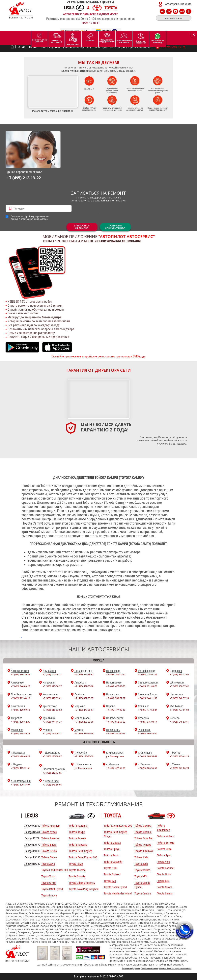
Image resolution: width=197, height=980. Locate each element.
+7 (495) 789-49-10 (20, 698)
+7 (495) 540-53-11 (179, 722)
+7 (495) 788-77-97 (116, 698)
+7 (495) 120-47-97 (20, 785)
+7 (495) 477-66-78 (179, 768)
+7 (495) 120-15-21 (52, 674)
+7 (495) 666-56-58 (147, 768)
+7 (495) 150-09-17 (52, 733)
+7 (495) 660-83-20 (147, 733)
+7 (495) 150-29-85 (20, 674)
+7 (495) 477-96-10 (116, 710)
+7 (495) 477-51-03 (179, 710)
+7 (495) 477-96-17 (84, 710)
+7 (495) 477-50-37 (52, 686)
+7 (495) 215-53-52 (52, 710)
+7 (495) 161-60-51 (116, 733)
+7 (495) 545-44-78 (20, 733)
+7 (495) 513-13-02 (179, 674)
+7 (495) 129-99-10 (20, 710)
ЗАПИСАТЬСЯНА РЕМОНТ (82, 227)
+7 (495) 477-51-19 (84, 733)
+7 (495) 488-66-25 (20, 756)
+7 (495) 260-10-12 (116, 674)
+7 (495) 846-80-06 (52, 785)
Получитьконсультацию (115, 227)
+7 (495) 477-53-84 (147, 710)
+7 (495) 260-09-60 (84, 722)
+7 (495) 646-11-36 (147, 698)
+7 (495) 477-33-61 (52, 698)
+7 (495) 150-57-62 (179, 686)
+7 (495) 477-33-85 (116, 686)
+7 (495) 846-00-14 (147, 722)
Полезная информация (131, 968)
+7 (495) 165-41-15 (179, 756)
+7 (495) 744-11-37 (52, 722)
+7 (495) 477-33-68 (84, 686)
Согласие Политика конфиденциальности (175, 968)
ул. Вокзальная (83, 768)
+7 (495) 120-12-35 (20, 722)
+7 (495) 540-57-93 (179, 698)
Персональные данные (149, 968)
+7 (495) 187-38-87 (52, 756)
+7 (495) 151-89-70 (147, 686)
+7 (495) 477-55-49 (116, 768)
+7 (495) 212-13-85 (52, 773)
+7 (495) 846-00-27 (20, 686)
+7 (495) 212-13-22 (24, 178)
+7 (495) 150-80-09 (84, 756)
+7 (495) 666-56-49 (147, 756)
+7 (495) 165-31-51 (20, 768)
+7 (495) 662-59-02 (116, 722)
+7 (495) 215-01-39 (147, 674)
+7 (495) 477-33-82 (84, 674)
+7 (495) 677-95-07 (84, 698)
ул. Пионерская (115, 756)
